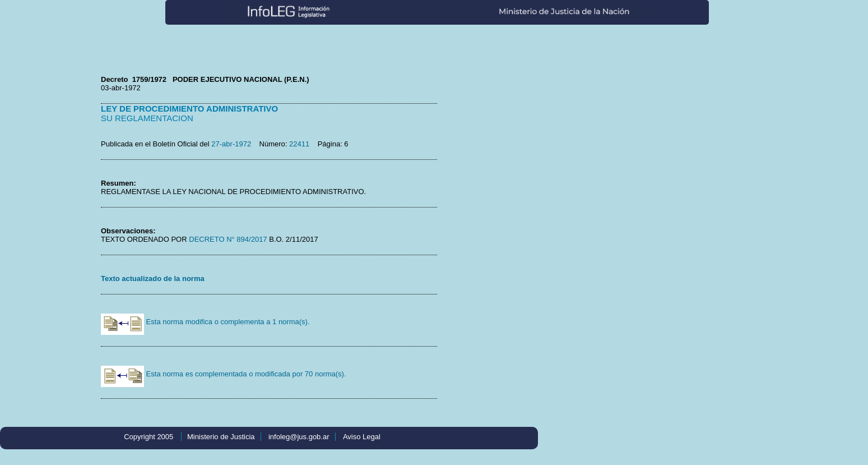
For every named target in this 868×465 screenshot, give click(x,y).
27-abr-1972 (231, 144)
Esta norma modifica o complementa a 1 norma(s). (205, 322)
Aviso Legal (362, 437)
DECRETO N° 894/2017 (227, 239)
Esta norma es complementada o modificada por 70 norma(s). (224, 374)
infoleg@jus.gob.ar (299, 437)
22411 (299, 144)
